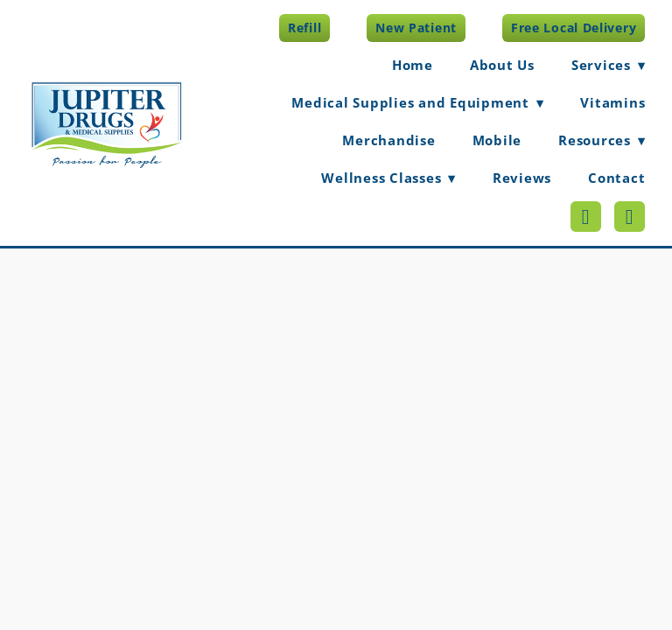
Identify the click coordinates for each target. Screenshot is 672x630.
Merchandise (388, 140)
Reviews (522, 178)
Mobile (497, 140)
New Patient (416, 28)
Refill (304, 28)
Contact (616, 178)
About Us (502, 65)
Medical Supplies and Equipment (417, 102)
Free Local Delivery (574, 28)
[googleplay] (586, 217)
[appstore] (630, 217)
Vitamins (612, 102)
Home (413, 65)
